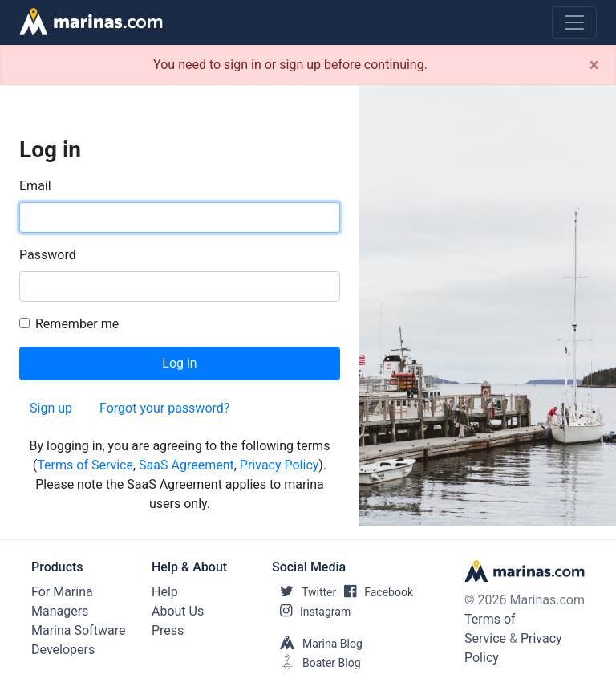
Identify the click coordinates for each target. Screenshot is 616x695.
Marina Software (78, 630)
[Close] (594, 65)
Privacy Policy (280, 465)
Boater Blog (316, 663)
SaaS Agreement (186, 465)
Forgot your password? (164, 408)
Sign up (51, 408)
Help (165, 592)
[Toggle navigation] (574, 22)
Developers (63, 650)
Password (48, 255)
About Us (178, 611)
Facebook (375, 592)
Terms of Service (85, 465)
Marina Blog (317, 644)
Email (35, 186)
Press (168, 630)
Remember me (77, 324)
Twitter (304, 592)
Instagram (311, 612)
